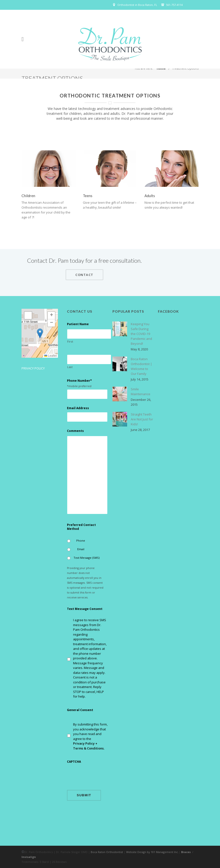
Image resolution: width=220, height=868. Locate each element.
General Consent (80, 710)
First (70, 342)
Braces (186, 852)
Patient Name (78, 324)
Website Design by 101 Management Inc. (152, 852)
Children (28, 196)
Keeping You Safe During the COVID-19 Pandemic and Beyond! (141, 334)
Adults (150, 196)
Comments (75, 431)
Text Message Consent (85, 609)
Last (70, 367)
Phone (81, 541)
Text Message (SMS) (87, 558)
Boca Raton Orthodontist (107, 852)
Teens (88, 196)
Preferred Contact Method (81, 527)
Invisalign (29, 857)
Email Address (78, 408)
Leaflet (50, 356)
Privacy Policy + (85, 743)
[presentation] (104, 776)
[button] (40, 333)
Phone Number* (79, 381)
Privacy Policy (33, 368)
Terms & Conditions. (89, 748)
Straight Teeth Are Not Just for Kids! (142, 419)
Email (81, 549)
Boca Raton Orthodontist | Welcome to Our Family (141, 366)
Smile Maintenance (141, 392)
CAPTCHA (74, 762)
